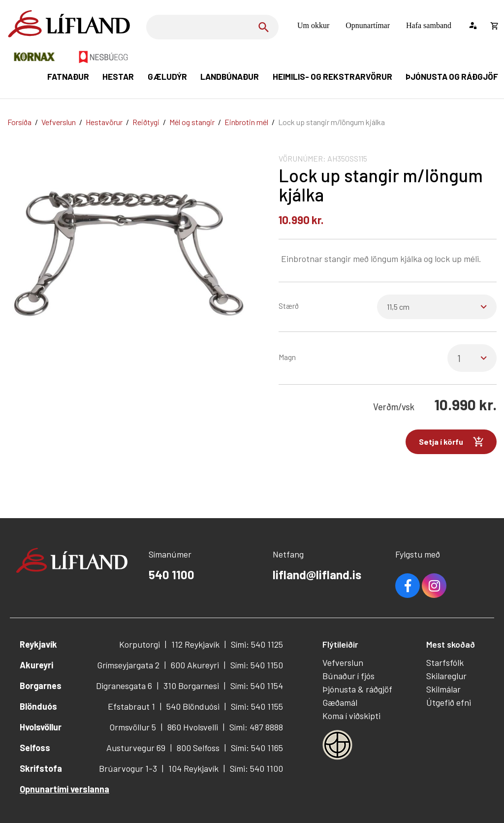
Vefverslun (59, 122)
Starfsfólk (445, 662)
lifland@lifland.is (317, 575)
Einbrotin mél (246, 122)
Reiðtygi (146, 122)
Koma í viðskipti (351, 716)
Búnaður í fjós (348, 676)
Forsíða (19, 122)
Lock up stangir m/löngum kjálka (331, 122)
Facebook (408, 586)
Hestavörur (104, 122)
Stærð (289, 306)
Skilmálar (443, 689)
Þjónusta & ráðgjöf (357, 689)
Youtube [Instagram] (434, 586)
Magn (287, 357)
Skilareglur (446, 676)
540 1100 (172, 575)
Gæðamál (340, 702)
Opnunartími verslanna (64, 789)
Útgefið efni (449, 702)
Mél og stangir (192, 122)
